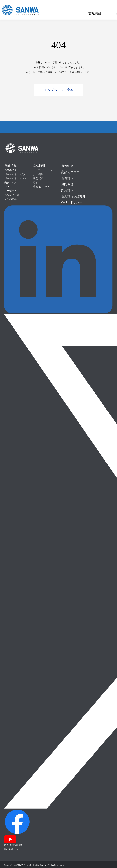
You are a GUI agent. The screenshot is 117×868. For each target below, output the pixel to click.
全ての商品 (11, 199)
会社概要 (38, 174)
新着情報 (67, 178)
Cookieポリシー (72, 202)
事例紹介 (67, 166)
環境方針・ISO (41, 187)
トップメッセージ (43, 170)
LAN (7, 187)
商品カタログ (70, 172)
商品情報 (95, 14)
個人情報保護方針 (73, 196)
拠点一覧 (38, 178)
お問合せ (67, 184)
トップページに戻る (59, 90)
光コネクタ (11, 170)
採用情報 (67, 190)
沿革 (35, 183)
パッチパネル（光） (15, 174)
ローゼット (11, 191)
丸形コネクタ (12, 195)
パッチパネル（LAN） (17, 178)
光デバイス (11, 183)
